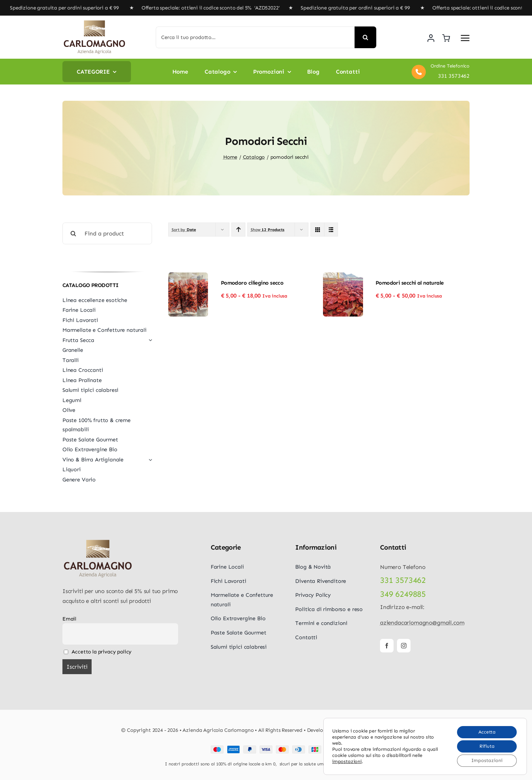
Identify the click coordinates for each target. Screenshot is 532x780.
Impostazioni (487, 760)
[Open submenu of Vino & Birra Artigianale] (149, 460)
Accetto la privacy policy (98, 652)
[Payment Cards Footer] (266, 748)
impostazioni (347, 762)
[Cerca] (365, 37)
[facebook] (387, 646)
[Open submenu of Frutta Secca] (149, 340)
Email (69, 619)
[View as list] (331, 230)
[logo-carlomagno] (95, 22)
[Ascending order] (238, 230)
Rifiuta (487, 746)
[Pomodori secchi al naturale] (343, 277)
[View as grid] (317, 230)
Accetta (487, 732)
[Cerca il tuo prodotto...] (255, 37)
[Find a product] (107, 233)
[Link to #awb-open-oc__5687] (465, 38)
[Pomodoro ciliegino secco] (188, 277)
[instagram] (404, 646)
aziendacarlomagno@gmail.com (422, 623)
